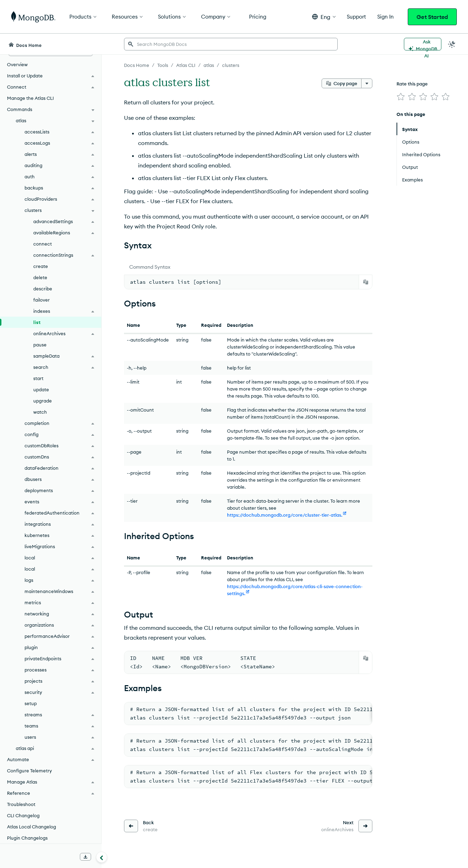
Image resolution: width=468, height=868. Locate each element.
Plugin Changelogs (27, 838)
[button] (324, 17)
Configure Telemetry (29, 771)
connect (43, 244)
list (37, 322)
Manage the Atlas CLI (30, 98)
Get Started (432, 17)
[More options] (367, 83)
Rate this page (412, 84)
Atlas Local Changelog (32, 827)
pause (40, 345)
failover (42, 300)
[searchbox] (231, 44)
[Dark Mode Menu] (452, 44)
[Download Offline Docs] (85, 857)
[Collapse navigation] (102, 857)
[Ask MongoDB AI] (423, 44)
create (41, 266)
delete (40, 277)
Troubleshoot (21, 804)
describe (43, 289)
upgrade (43, 401)
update (41, 390)
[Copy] (366, 282)
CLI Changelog (23, 815)
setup (31, 703)
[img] (401, 97)
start (38, 378)
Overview (17, 64)
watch (40, 412)
